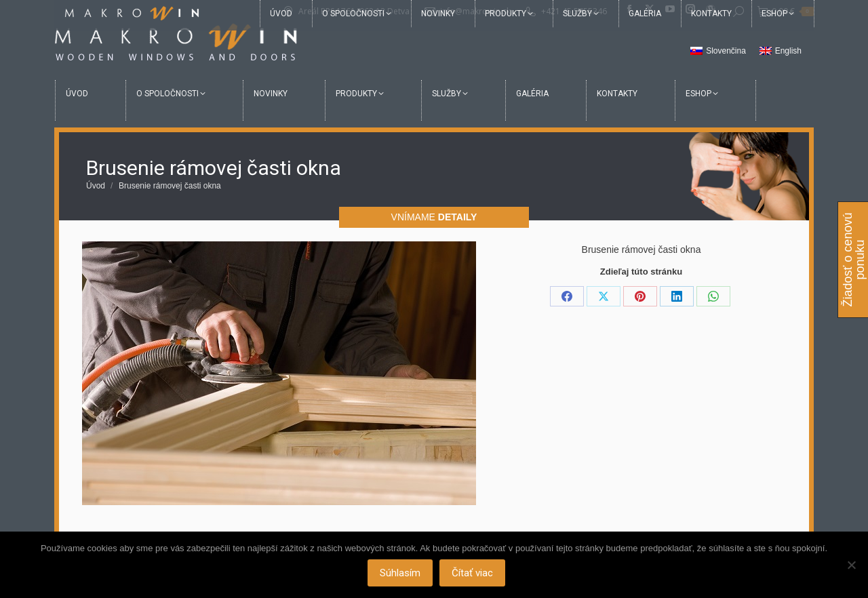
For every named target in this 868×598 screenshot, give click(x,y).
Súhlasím (401, 574)
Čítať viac (474, 574)
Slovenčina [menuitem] (726, 51)
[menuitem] (718, 52)
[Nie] (851, 565)
